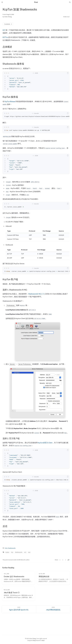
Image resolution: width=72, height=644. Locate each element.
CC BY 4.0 (20, 560)
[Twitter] (60, 560)
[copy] (68, 73)
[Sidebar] (2, 2)
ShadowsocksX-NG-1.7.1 (36, 294)
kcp (12, 552)
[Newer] (53, 609)
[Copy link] (68, 560)
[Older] (19, 609)
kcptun (7, 552)
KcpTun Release (10, 101)
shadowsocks (19, 552)
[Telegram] (66, 560)
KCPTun (5, 37)
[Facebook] (63, 560)
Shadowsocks (12, 548)
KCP (4, 30)
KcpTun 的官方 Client (45, 443)
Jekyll (43, 640)
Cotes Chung (8, 17)
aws (29, 552)
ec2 (25, 552)
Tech (6, 548)
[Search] (70, 2)
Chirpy (34, 640)
